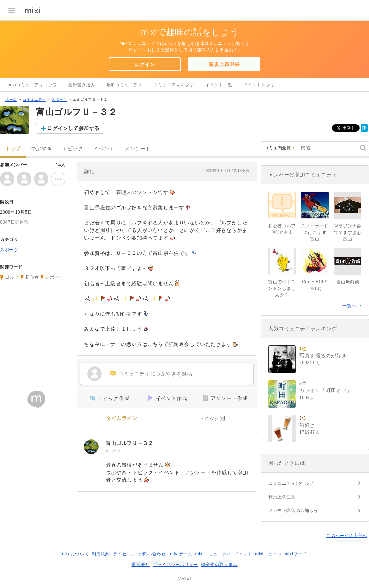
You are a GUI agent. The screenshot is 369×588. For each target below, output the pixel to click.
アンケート (138, 149)
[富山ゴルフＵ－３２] (91, 447)
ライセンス (124, 554)
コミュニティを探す (174, 85)
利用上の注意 (282, 497)
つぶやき (42, 149)
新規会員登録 (224, 64)
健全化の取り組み (219, 565)
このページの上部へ (347, 536)
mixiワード (296, 554)
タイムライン (122, 418)
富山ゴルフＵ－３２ (129, 443)
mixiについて (75, 554)
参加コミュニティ (124, 85)
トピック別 (212, 418)
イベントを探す (259, 85)
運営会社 (140, 565)
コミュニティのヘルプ (291, 483)
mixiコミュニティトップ (32, 85)
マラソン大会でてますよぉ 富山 (350, 232)
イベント (104, 149)
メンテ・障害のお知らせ (293, 511)
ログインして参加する (73, 128)
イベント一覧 (219, 85)
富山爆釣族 (348, 282)
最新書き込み (82, 85)
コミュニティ (34, 100)
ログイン (144, 64)
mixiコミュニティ (213, 554)
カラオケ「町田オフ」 (326, 390)
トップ (13, 149)
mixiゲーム (181, 554)
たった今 (113, 451)
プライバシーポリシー (175, 565)
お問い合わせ (152, 554)
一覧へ (349, 306)
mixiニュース (268, 554)
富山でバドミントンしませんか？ (282, 288)
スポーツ (59, 100)
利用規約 (101, 554)
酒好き (307, 425)
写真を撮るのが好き (323, 356)
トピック (73, 149)
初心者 (32, 277)
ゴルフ (12, 277)
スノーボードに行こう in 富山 (315, 232)
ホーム (11, 100)
